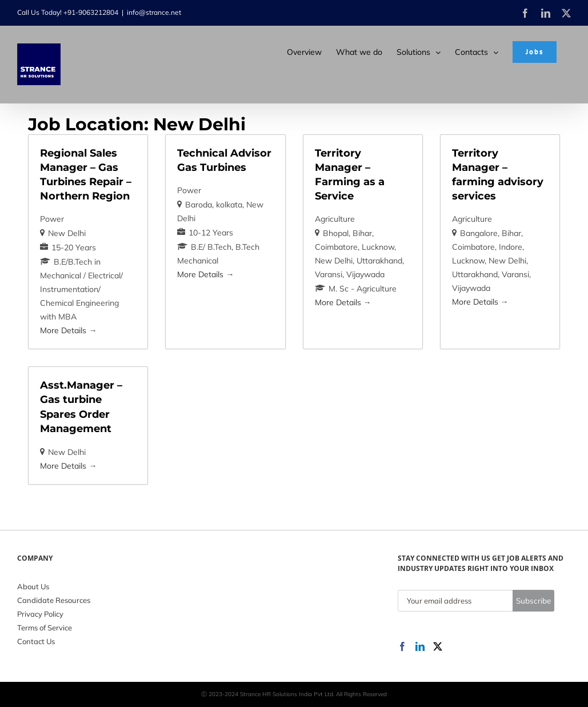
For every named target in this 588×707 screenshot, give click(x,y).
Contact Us (36, 641)
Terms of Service (45, 628)
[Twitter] (438, 646)
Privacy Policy (40, 614)
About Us (33, 586)
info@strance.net (154, 12)
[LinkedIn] (420, 646)
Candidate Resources (54, 600)
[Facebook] (402, 646)
